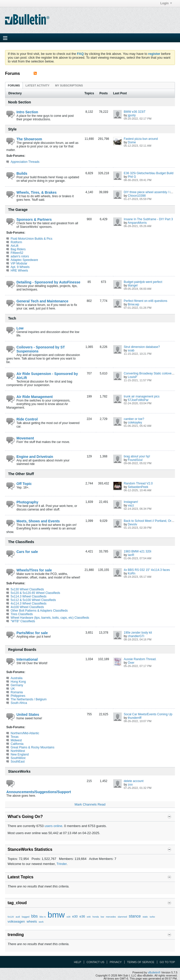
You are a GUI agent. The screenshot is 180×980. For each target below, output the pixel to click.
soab (131, 350)
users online (53, 826)
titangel (133, 285)
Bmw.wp (134, 304)
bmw (56, 915)
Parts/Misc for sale (32, 633)
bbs (34, 916)
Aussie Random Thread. (140, 659)
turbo (152, 917)
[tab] (14, 85)
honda (96, 917)
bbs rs (43, 917)
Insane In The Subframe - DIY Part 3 (148, 219)
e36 (82, 916)
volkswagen (16, 921)
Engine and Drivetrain (35, 457)
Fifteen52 (17, 253)
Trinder (62, 864)
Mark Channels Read (90, 804)
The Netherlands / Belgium (29, 699)
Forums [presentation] (14, 85)
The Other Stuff (21, 474)
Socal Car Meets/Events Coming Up (148, 714)
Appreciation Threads (25, 162)
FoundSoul (135, 460)
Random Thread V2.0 (138, 483)
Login (166, 3)
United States (28, 715)
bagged (26, 917)
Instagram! (131, 502)
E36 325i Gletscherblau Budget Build (149, 173)
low (103, 917)
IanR (131, 555)
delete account (134, 781)
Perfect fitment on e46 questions (146, 301)
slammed (122, 917)
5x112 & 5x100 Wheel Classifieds (33, 600)
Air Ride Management (35, 397)
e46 (89, 917)
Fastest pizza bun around (141, 139)
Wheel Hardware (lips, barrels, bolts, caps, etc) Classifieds (50, 618)
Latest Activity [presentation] (38, 85)
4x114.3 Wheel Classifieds (28, 604)
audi (18, 917)
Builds (22, 173)
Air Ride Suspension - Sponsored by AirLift (47, 376)
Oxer (131, 663)
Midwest (16, 740)
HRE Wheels (19, 271)
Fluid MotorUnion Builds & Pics (32, 239)
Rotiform (16, 242)
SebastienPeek (138, 487)
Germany (17, 685)
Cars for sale (27, 552)
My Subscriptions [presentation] (69, 85)
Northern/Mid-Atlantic (25, 733)
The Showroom (29, 139)
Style (12, 129)
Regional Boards (22, 650)
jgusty (132, 115)
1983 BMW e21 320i (138, 551)
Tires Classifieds (22, 614)
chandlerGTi (136, 636)
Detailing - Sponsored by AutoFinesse (48, 282)
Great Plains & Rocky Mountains (33, 747)
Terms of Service (141, 962)
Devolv (133, 524)
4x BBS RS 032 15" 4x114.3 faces (147, 570)
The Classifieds (21, 542)
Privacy (116, 962)
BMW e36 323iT (135, 112)
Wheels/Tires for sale (34, 570)
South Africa (19, 703)
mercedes (111, 917)
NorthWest (18, 751)
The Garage (18, 210)
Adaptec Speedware (24, 260)
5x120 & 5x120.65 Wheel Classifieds (35, 593)
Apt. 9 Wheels (20, 267)
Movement (25, 438)
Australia (17, 678)
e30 (75, 916)
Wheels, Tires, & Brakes (36, 192)
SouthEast (18, 762)
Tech (12, 318)
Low (20, 328)
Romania (17, 692)
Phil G (132, 177)
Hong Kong (18, 682)
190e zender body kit (138, 633)
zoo (130, 785)
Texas (15, 737)
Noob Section (19, 102)
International (27, 659)
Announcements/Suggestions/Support (39, 792)
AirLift (15, 246)
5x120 (11, 917)
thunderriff (135, 718)
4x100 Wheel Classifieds (27, 607)
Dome (132, 142)
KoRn (132, 573)
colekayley (135, 422)
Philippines (18, 696)
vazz (131, 505)
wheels (32, 921)
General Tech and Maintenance (42, 301)
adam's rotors (20, 256)
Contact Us (96, 962)
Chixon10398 (137, 196)
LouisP (133, 377)
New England (20, 754)
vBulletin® (154, 972)
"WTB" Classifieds (23, 621)
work (41, 922)
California (17, 744)
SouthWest (18, 758)
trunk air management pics (142, 396)
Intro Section (27, 112)
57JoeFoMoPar (138, 400)
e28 (68, 917)
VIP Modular (19, 263)
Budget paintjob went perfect (143, 282)
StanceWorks (19, 771)
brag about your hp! (137, 456)
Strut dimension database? (142, 347)
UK (13, 689)
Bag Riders (18, 249)
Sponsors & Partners (34, 219)
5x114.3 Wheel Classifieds (28, 596)
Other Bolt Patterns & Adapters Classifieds (39, 611)
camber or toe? (134, 419)
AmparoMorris (137, 223)
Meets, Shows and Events (38, 521)
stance (135, 916)
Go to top (167, 962)
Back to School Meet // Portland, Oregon (151, 521)
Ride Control (27, 419)
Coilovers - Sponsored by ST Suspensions (41, 349)
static (145, 917)
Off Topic (24, 484)
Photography (27, 502)
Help (78, 962)
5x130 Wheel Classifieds (27, 589)
